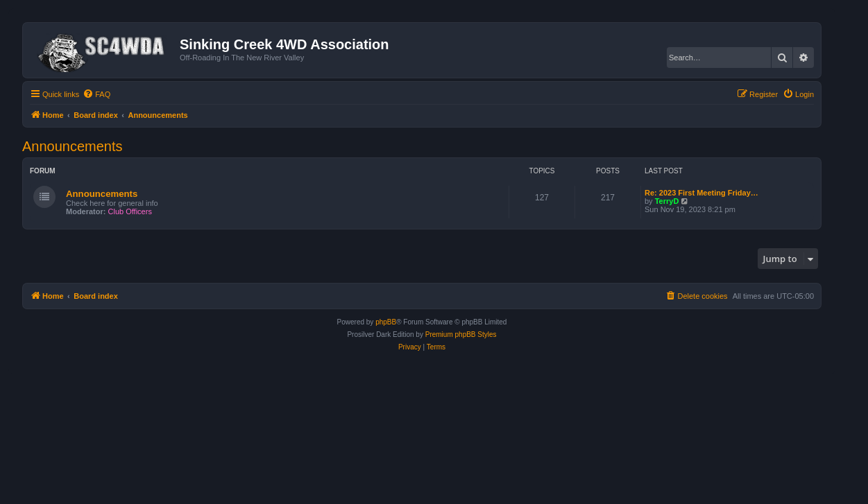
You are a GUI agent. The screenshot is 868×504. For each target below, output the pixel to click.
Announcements (73, 146)
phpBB (386, 322)
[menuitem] (96, 94)
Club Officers (130, 211)
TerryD (667, 201)
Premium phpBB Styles (461, 334)
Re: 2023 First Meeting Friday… (701, 193)
